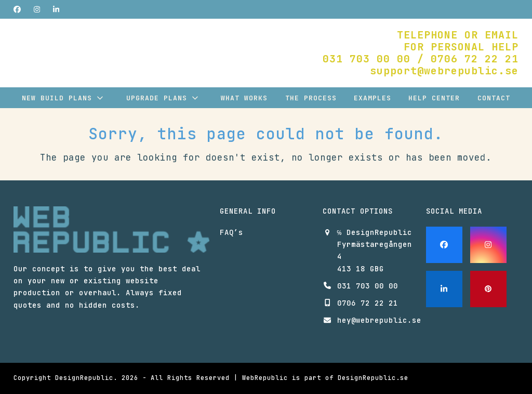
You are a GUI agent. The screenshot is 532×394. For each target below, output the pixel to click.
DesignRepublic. (86, 378)
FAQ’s (231, 232)
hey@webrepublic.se (379, 320)
